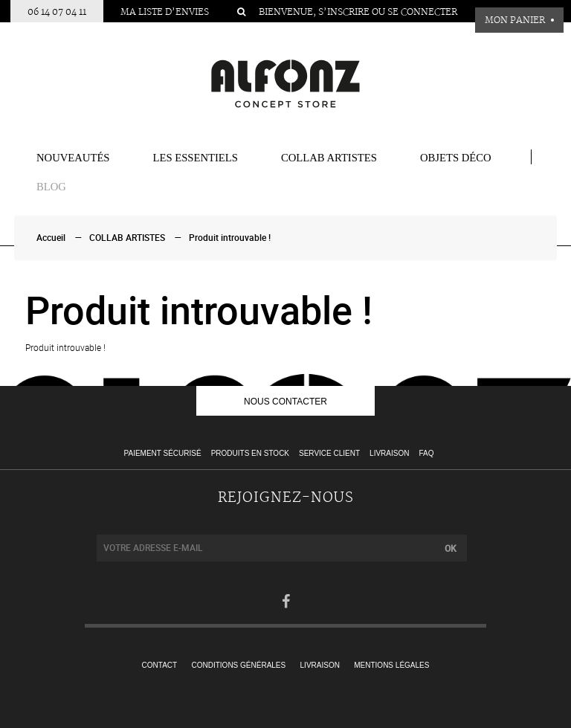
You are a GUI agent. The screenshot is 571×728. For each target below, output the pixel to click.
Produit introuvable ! (230, 238)
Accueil (51, 238)
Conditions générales (239, 665)
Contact (160, 665)
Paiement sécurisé (163, 453)
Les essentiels (196, 158)
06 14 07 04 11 (57, 12)
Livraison (389, 453)
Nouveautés (73, 158)
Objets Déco (456, 158)
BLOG (51, 187)
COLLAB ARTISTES (329, 158)
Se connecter (422, 12)
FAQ (426, 453)
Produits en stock (250, 453)
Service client (329, 453)
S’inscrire (344, 12)
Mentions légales (391, 665)
